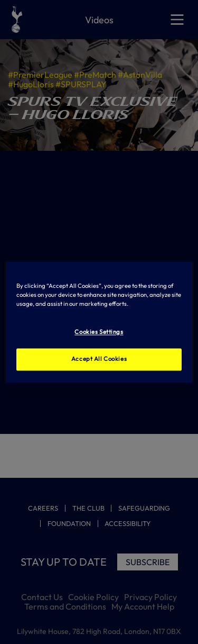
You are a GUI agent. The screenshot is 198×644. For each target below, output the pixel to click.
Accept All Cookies (99, 359)
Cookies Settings (99, 332)
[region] (99, 322)
